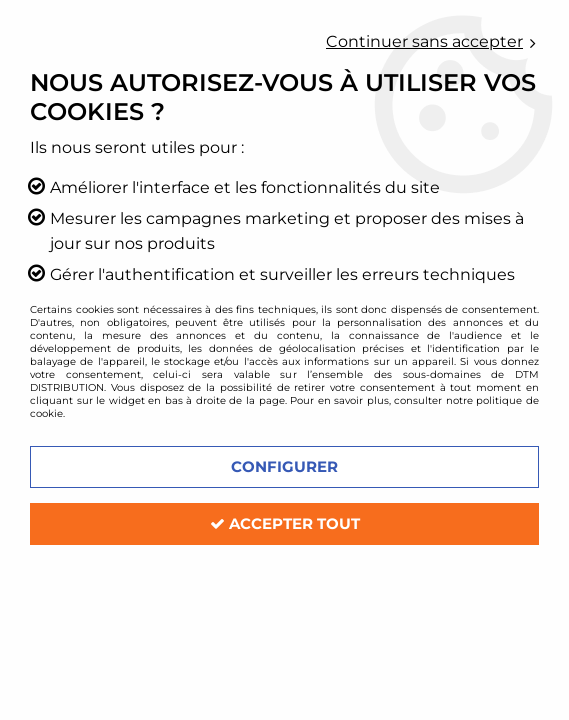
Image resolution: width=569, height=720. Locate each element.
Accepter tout (285, 523)
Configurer (284, 466)
